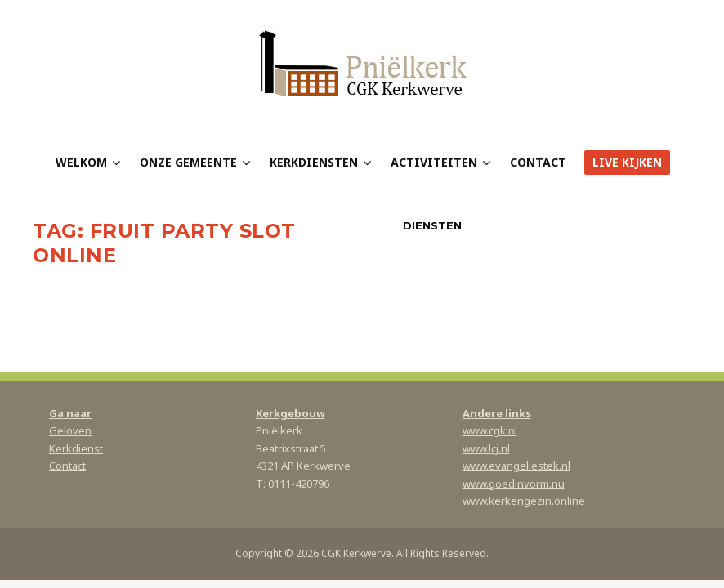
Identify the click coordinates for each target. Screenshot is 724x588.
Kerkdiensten (314, 162)
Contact (538, 162)
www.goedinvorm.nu (514, 483)
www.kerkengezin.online (524, 501)
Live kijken (627, 162)
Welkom (81, 162)
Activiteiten (434, 162)
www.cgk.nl (490, 430)
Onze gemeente (188, 162)
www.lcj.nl (486, 448)
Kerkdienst (76, 448)
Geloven (70, 430)
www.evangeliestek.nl (516, 465)
